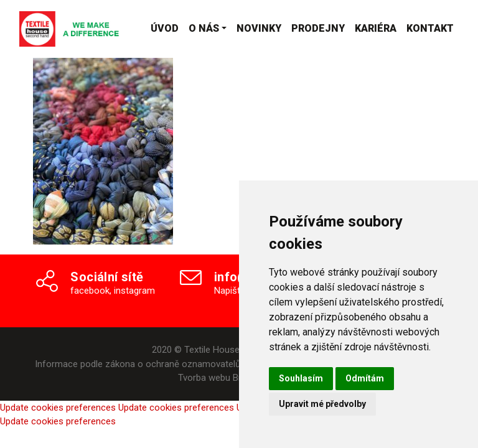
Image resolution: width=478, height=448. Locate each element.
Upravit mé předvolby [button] (322, 404)
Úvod (165, 28)
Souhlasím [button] (301, 378)
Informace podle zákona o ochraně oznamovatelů (138, 364)
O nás (204, 28)
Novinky (259, 28)
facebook (90, 291)
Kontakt (430, 28)
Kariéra (376, 28)
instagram (134, 291)
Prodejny (318, 28)
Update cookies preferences (58, 408)
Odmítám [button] (365, 378)
